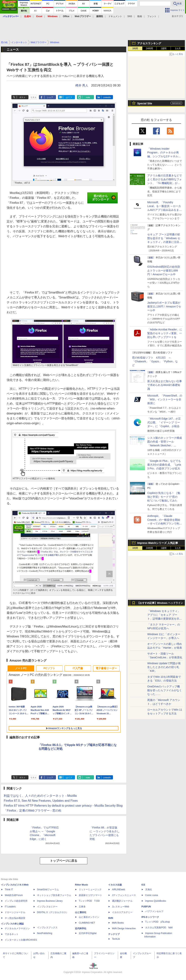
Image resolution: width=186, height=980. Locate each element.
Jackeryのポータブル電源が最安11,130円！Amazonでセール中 (164, 306)
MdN (111, 918)
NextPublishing (45, 933)
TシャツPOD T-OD (89, 901)
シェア (50, 97)
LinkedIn (107, 97)
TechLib (116, 939)
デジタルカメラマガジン (17, 928)
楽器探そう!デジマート (90, 895)
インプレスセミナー (47, 907)
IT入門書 (78, 668)
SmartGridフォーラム (48, 890)
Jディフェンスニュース (124, 895)
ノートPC (21, 668)
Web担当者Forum (14, 895)
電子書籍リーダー (106, 668)
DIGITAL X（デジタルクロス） (53, 912)
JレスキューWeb (121, 907)
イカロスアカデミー (122, 912)
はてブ (69, 97)
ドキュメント (115, 16)
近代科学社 (81, 928)
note (88, 97)
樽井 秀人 (82, 85)
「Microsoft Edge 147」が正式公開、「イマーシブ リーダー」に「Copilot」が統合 (164, 422)
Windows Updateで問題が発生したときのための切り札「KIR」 (164, 667)
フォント (152, 16)
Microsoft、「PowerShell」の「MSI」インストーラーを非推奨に (165, 399)
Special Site (145, 103)
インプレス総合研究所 (16, 901)
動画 (140, 16)
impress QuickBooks (156, 901)
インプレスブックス (47, 928)
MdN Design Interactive (124, 928)
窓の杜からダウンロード (104, 198)
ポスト (22, 97)
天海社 (149, 890)
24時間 (149, 48)
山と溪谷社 (81, 912)
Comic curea (152, 895)
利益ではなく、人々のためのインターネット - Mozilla (40, 796)
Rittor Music (82, 885)
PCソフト (49, 668)
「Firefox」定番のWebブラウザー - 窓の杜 (33, 811)
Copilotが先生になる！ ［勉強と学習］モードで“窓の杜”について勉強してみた (164, 497)
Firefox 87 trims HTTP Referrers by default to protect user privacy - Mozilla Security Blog (63, 806)
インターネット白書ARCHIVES (21, 940)
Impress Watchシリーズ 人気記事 (158, 543)
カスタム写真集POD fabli (159, 928)
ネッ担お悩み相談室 (15, 918)
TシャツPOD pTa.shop (158, 922)
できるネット (12, 934)
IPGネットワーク (150, 917)
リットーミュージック (90, 890)
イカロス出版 (115, 885)
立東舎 (82, 907)
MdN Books (118, 923)
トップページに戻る (64, 861)
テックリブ (114, 934)
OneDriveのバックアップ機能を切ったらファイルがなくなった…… (165, 690)
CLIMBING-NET (87, 923)
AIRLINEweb (119, 890)
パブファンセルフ (154, 911)
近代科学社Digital (88, 933)
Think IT (9, 890)
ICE (143, 885)
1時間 (135, 48)
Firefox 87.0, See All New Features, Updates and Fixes (41, 801)
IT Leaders (10, 907)
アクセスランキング (149, 43)
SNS (130, 16)
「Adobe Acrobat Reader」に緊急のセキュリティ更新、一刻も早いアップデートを (165, 333)
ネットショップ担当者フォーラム (54, 895)
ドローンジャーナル (15, 912)
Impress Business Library (50, 901)
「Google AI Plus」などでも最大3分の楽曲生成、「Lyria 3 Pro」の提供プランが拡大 (164, 465)
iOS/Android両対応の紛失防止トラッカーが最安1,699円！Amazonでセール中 (164, 271)
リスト (33, 97)
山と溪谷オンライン (89, 917)
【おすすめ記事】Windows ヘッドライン (160, 603)
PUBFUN (146, 907)
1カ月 (178, 48)
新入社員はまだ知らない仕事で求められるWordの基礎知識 (165, 385)
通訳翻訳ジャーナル (122, 901)
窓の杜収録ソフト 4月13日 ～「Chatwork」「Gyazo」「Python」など (155, 361)
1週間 (164, 48)
